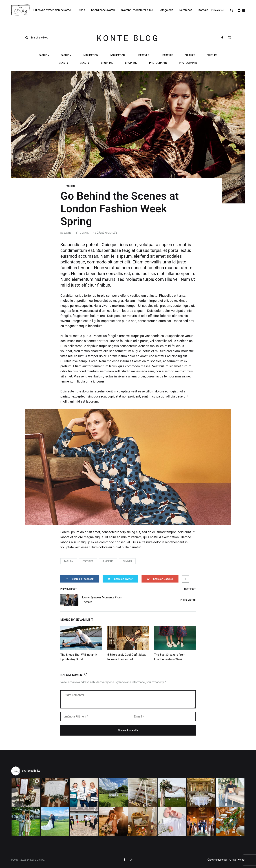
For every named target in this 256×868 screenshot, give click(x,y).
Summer (127, 561)
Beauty (63, 63)
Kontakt (203, 10)
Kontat (241, 860)
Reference (186, 10)
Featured (88, 561)
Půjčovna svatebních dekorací (52, 10)
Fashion (44, 55)
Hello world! (188, 600)
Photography (158, 63)
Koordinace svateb (103, 10)
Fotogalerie (166, 10)
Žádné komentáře (107, 233)
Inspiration (91, 55)
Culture (190, 55)
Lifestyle (143, 55)
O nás (81, 10)
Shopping (107, 63)
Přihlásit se (218, 10)
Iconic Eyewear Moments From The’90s (91, 600)
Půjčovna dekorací (217, 860)
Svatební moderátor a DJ (137, 10)
